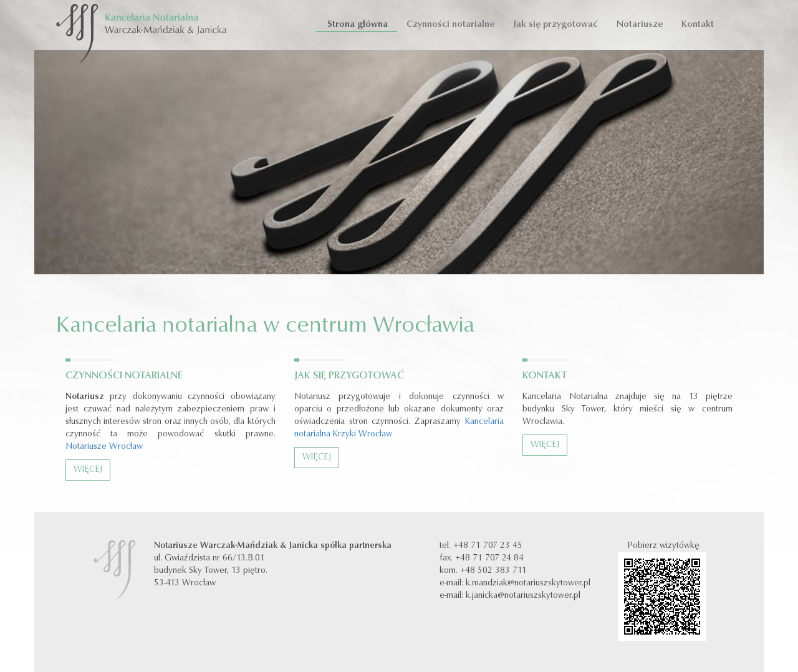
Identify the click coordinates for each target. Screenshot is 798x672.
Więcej (88, 470)
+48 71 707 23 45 (488, 546)
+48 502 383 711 (493, 571)
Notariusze (640, 25)
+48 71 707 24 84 (489, 559)
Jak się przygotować (555, 25)
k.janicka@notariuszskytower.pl (523, 596)
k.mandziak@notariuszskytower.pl (528, 583)
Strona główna (356, 25)
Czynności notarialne (450, 25)
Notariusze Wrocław (104, 447)
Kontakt (698, 25)
